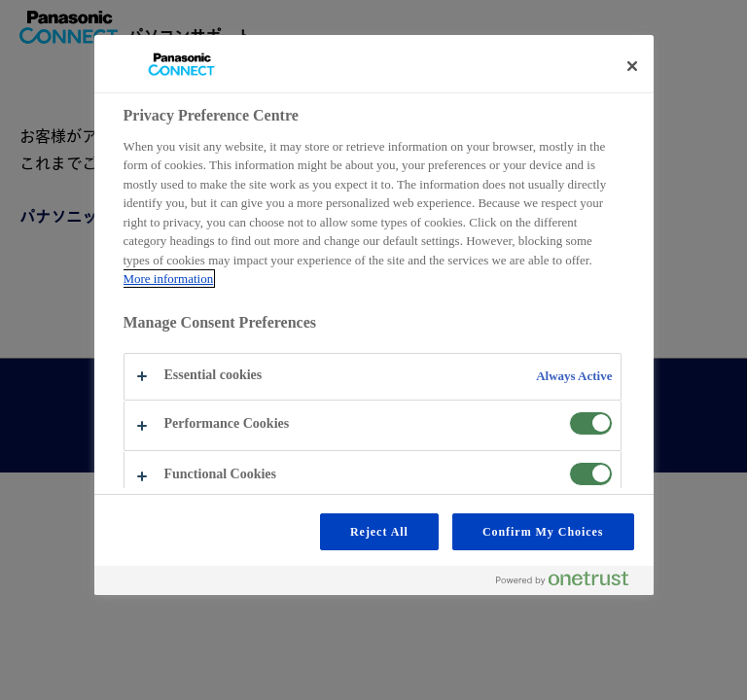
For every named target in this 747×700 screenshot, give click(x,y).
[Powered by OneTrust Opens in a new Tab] (570, 583)
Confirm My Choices (543, 532)
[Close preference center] (632, 66)
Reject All (379, 532)
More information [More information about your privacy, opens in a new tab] (169, 279)
